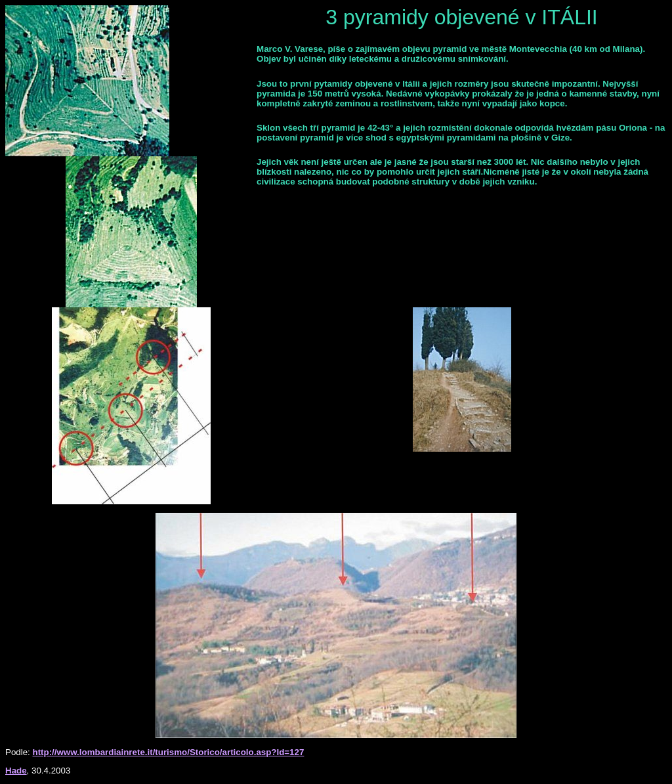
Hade (16, 771)
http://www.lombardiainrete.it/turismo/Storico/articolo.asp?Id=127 (169, 752)
